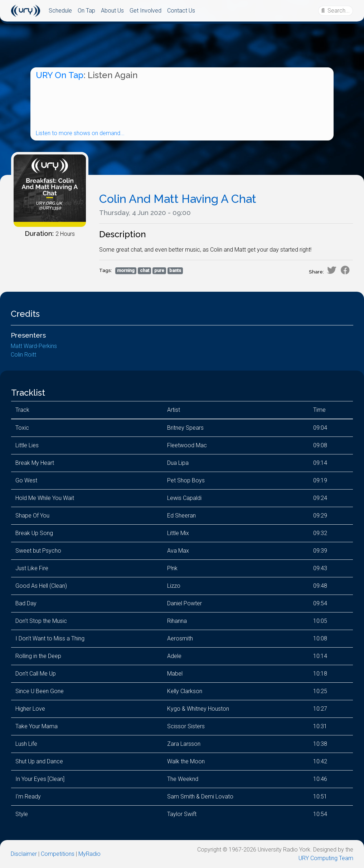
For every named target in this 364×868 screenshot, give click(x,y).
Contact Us (181, 11)
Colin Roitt (23, 355)
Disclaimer (24, 854)
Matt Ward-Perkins (34, 346)
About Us (112, 11)
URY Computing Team (326, 858)
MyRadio (89, 854)
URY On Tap (60, 75)
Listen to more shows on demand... (80, 133)
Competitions (58, 854)
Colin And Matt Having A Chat (178, 199)
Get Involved (145, 11)
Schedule (60, 11)
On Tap (86, 11)
